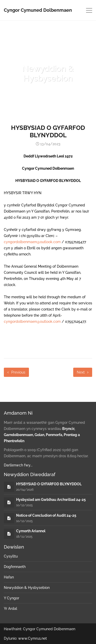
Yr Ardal (10, 609)
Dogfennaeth (15, 567)
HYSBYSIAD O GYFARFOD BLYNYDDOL (49, 484)
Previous (16, 372)
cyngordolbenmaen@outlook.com (32, 242)
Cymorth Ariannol (31, 531)
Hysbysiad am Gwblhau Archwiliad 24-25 (51, 500)
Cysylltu (11, 556)
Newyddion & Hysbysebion (27, 588)
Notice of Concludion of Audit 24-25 (46, 515)
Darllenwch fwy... (18, 465)
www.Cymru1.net (33, 638)
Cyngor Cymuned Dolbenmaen (38, 10)
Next (83, 372)
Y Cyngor (12, 598)
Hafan (9, 577)
